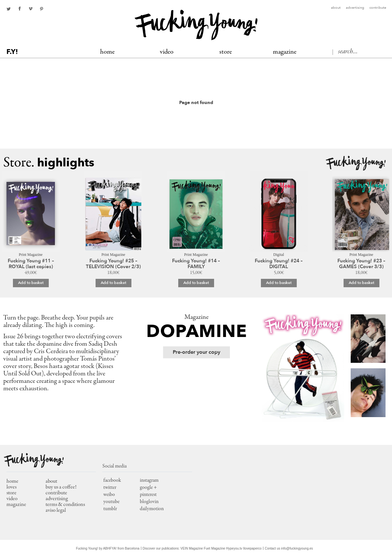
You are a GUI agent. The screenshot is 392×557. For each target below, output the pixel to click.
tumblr (110, 509)
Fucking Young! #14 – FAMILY (196, 264)
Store (226, 52)
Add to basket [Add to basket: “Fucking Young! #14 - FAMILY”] (196, 283)
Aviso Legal (56, 511)
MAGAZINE (285, 52)
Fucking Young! (356, 163)
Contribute (378, 8)
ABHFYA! (110, 548)
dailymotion (152, 509)
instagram (149, 480)
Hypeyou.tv (234, 548)
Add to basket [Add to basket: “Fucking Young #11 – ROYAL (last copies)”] (31, 283)
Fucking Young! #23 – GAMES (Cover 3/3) (361, 264)
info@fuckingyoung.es (297, 548)
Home (107, 52)
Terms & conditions (65, 505)
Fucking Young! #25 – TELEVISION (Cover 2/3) (113, 264)
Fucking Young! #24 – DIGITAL (279, 264)
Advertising (355, 8)
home (12, 482)
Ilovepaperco (252, 548)
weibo (109, 495)
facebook (19, 9)
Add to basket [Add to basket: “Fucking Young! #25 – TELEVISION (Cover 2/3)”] (113, 283)
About (336, 8)
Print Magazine (31, 255)
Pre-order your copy (196, 352)
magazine (16, 505)
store (11, 493)
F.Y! (12, 52)
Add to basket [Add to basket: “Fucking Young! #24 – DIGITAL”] (279, 283)
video (12, 499)
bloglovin (149, 502)
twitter (8, 9)
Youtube (30, 9)
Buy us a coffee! (61, 487)
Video (167, 52)
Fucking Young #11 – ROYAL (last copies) (31, 264)
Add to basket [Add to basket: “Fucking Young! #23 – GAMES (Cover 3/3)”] (361, 283)
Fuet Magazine (214, 548)
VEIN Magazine (192, 548)
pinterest (41, 9)
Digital (279, 255)
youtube (111, 502)
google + (148, 488)
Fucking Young (196, 25)
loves (11, 487)
